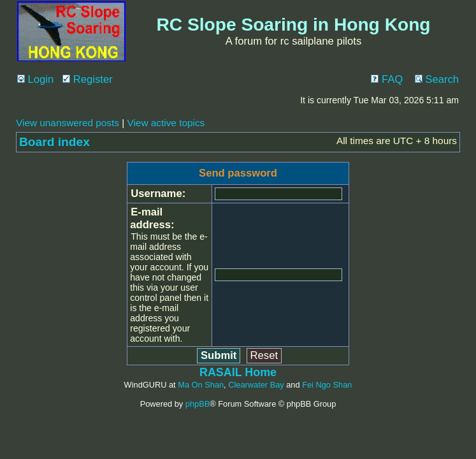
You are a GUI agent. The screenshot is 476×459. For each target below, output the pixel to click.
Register (88, 79)
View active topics (166, 123)
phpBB (198, 404)
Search (437, 79)
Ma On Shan (201, 385)
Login (35, 79)
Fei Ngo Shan (327, 385)
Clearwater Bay (256, 385)
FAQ (387, 79)
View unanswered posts (68, 123)
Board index (54, 142)
